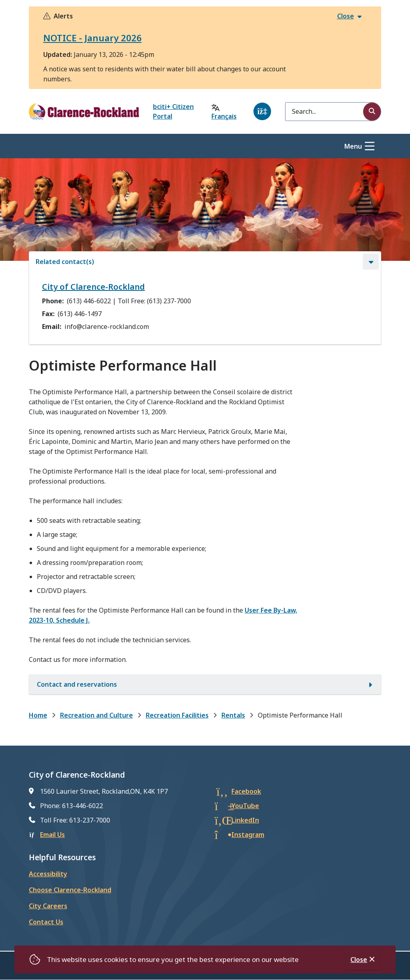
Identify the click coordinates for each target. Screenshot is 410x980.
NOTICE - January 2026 (92, 38)
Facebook (246, 791)
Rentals (233, 715)
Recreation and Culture (96, 715)
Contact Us (46, 922)
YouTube (245, 806)
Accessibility (48, 874)
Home (38, 715)
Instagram (248, 835)
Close (359, 960)
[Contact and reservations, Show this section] (205, 684)
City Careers (48, 906)
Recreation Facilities (177, 715)
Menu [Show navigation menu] (353, 146)
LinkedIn (245, 820)
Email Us (52, 835)
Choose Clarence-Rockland (70, 890)
